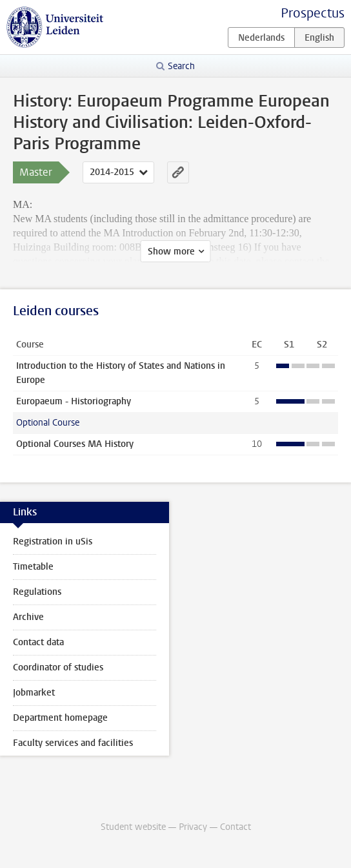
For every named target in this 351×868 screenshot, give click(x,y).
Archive (28, 617)
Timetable (33, 567)
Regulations (37, 592)
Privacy (193, 827)
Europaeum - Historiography (74, 401)
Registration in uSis (53, 542)
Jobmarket (34, 693)
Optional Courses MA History (75, 444)
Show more (171, 252)
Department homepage (60, 718)
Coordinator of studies (58, 667)
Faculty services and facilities (73, 743)
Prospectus (313, 13)
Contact (236, 827)
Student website (133, 827)
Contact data (38, 642)
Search (181, 66)
